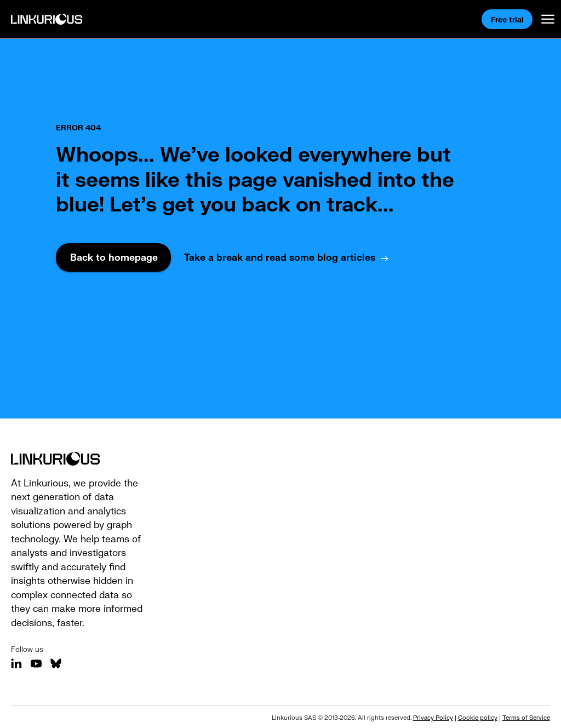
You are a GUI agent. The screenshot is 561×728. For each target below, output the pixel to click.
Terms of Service (526, 717)
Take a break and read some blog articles (280, 257)
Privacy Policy (433, 717)
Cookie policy (478, 717)
